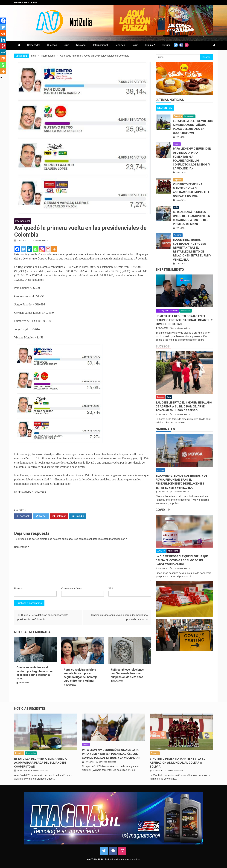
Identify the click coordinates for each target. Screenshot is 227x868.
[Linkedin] (30, 249)
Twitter (41, 516)
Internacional (100, 45)
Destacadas (34, 45)
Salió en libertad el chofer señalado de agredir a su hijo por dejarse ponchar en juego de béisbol (184, 406)
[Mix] (3, 59)
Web (111, 589)
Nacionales (165, 429)
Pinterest (59, 516)
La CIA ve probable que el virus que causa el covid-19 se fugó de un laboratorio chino (182, 560)
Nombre (19, 589)
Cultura (166, 45)
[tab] (165, 108)
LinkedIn (78, 516)
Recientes (165, 108)
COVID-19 (163, 510)
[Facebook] (17, 249)
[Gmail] (48, 249)
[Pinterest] (3, 46)
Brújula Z (150, 45)
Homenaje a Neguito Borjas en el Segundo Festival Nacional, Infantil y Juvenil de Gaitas (184, 320)
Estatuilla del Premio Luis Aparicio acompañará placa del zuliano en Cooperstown (41, 763)
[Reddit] (3, 33)
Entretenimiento (170, 270)
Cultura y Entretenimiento (167, 311)
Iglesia (177, 144)
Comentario (22, 547)
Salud (135, 45)
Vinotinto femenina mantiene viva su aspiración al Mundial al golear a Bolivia (178, 763)
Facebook (23, 516)
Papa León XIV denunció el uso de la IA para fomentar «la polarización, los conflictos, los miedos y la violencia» (111, 754)
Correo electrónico (72, 589)
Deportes (120, 45)
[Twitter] (23, 249)
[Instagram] (42, 249)
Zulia (67, 45)
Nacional (81, 45)
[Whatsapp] (36, 249)
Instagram (122, 851)
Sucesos (52, 45)
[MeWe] (3, 52)
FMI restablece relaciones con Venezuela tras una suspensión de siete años (127, 673)
